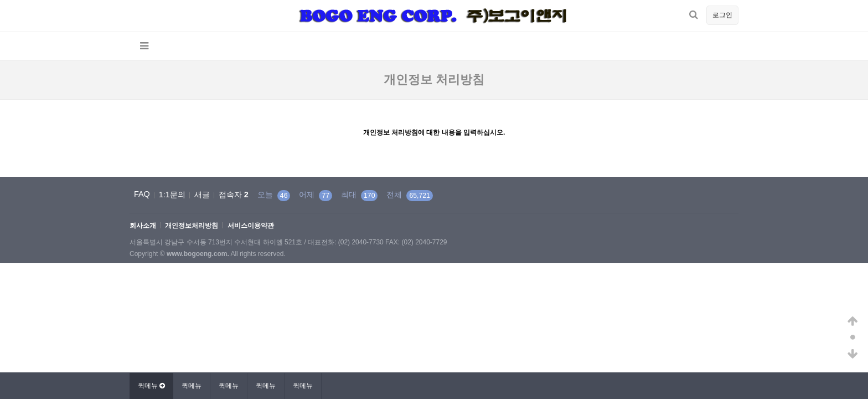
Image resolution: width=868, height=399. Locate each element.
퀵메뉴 (192, 386)
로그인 (722, 15)
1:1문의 (172, 195)
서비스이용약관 (251, 226)
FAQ (142, 194)
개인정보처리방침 (192, 226)
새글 (202, 195)
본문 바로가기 (0, 0)
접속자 (234, 195)
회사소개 (143, 226)
